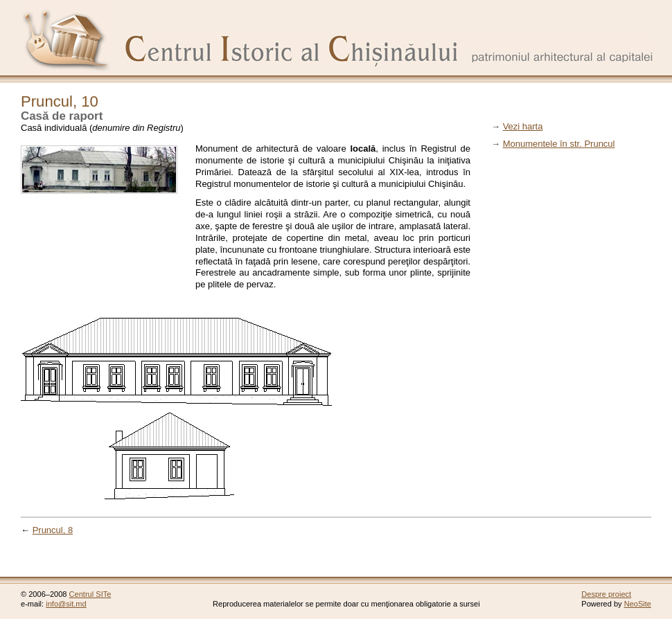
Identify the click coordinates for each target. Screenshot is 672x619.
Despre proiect (606, 594)
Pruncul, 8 (53, 530)
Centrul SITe (90, 594)
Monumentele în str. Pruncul (559, 144)
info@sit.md (66, 604)
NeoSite (638, 604)
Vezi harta (523, 126)
